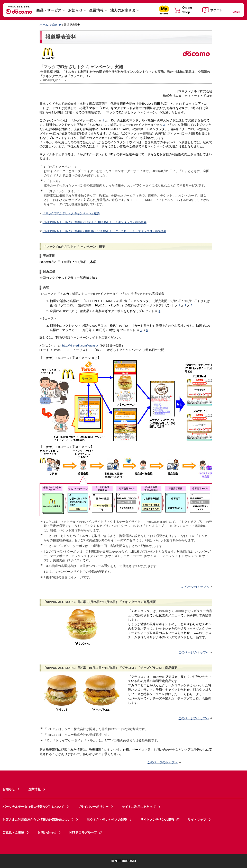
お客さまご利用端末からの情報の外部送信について (38, 820)
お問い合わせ (47, 832)
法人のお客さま (123, 10)
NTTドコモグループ (86, 832)
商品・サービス (49, 10)
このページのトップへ (194, 587)
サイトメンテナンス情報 (160, 820)
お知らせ (75, 10)
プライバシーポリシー (93, 807)
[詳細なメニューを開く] (236, 10)
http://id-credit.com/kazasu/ (80, 345)
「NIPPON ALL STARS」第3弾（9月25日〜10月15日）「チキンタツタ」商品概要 (95, 222)
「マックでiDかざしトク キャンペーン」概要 (71, 213)
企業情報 (96, 10)
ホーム (44, 25)
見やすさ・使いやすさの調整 (107, 820)
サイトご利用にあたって (139, 807)
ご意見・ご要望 (13, 832)
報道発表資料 (61, 37)
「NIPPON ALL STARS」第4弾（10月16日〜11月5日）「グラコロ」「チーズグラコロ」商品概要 (104, 231)
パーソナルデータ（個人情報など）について (33, 807)
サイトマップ (197, 820)
